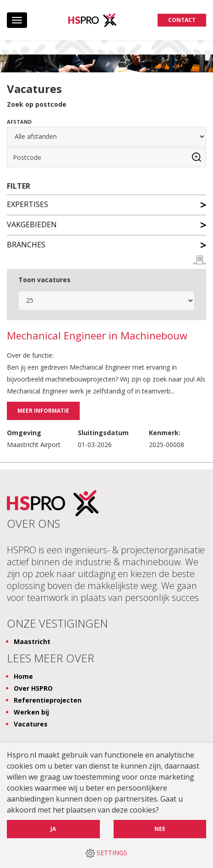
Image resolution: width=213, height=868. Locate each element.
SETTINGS (106, 853)
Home (23, 676)
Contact (182, 20)
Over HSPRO (33, 688)
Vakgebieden (106, 224)
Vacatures (31, 724)
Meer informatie (43, 411)
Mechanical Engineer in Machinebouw (97, 336)
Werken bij (31, 712)
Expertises (106, 204)
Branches (106, 244)
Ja (53, 829)
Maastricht (32, 641)
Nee (160, 829)
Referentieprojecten (48, 700)
